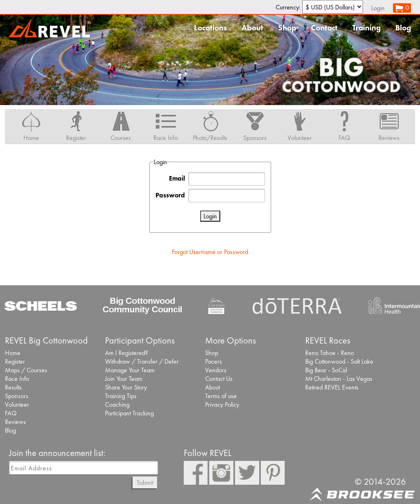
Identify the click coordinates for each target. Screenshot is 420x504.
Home (13, 353)
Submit (145, 482)
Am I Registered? (127, 353)
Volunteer (17, 404)
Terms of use (221, 396)
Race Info (17, 379)
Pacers (213, 361)
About (252, 28)
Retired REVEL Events (332, 387)
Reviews (15, 422)
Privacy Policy (222, 404)
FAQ (11, 413)
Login (378, 8)
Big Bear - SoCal (326, 370)
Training (366, 28)
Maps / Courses (26, 370)
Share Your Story (126, 387)
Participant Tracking (129, 413)
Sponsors (17, 396)
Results (13, 387)
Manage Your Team (130, 370)
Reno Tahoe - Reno (330, 353)
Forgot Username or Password (210, 252)
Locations (210, 28)
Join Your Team (124, 379)
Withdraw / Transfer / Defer (142, 361)
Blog (403, 28)
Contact (324, 28)
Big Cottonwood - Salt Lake (339, 361)
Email (177, 178)
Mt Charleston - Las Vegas (339, 379)
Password (170, 195)
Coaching (117, 404)
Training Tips (121, 396)
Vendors (216, 370)
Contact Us (219, 379)
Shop (287, 28)
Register (15, 361)
